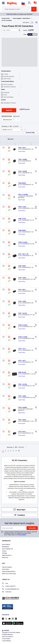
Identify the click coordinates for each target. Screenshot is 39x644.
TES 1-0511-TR (23, 254)
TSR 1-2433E (23, 171)
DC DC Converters (7, 20)
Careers (4, 551)
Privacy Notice (22, 535)
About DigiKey (6, 545)
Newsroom (5, 558)
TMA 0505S (22, 183)
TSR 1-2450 (22, 301)
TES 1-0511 (22, 290)
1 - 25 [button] (10, 126)
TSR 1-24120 (23, 313)
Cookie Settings (6, 641)
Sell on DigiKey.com (8, 549)
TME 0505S (22, 230)
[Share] (36, 22)
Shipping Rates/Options (9, 571)
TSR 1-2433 (22, 278)
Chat (5, 584)
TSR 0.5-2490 (23, 337)
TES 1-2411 (22, 361)
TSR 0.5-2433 (23, 325)
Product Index (6, 18)
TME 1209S (22, 266)
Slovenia (6, 630)
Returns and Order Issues (9, 574)
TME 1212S (22, 219)
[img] (12, 4)
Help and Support (7, 567)
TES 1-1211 (22, 349)
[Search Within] (10, 30)
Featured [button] (7, 130)
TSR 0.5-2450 (23, 242)
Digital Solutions (7, 555)
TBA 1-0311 (22, 148)
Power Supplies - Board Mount (21, 18)
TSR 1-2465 (22, 396)
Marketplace (6, 547)
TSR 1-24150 (23, 384)
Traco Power (22, 151)
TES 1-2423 (22, 420)
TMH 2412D (22, 372)
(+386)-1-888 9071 (9, 586)
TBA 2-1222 (22, 207)
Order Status (6, 569)
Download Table (30, 133)
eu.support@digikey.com (11, 589)
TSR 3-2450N (22, 407)
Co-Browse (7, 592)
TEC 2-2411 (22, 432)
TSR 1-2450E (23, 159)
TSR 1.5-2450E (23, 195)
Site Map (5, 553)
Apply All (9, 110)
